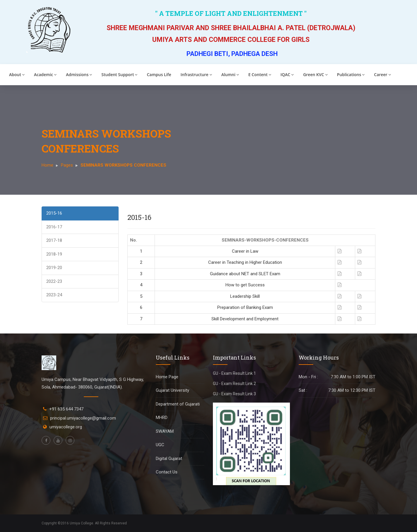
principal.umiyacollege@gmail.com (83, 418)
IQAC (287, 75)
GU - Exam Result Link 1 (234, 373)
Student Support (119, 75)
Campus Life (159, 75)
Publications (351, 75)
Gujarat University (172, 390)
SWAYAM (165, 431)
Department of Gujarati (178, 404)
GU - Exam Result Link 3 (234, 394)
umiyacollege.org (66, 427)
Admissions (79, 75)
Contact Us (167, 472)
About (17, 75)
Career (382, 75)
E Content (260, 75)
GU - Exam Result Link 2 (234, 384)
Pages (67, 165)
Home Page (167, 377)
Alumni (230, 75)
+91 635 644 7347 (66, 409)
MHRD (162, 418)
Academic (45, 75)
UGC (160, 445)
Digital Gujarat (169, 459)
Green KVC (315, 75)
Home (47, 165)
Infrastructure (196, 75)
